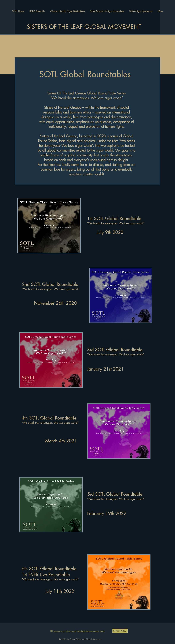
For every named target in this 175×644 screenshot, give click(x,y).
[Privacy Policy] (120, 631)
